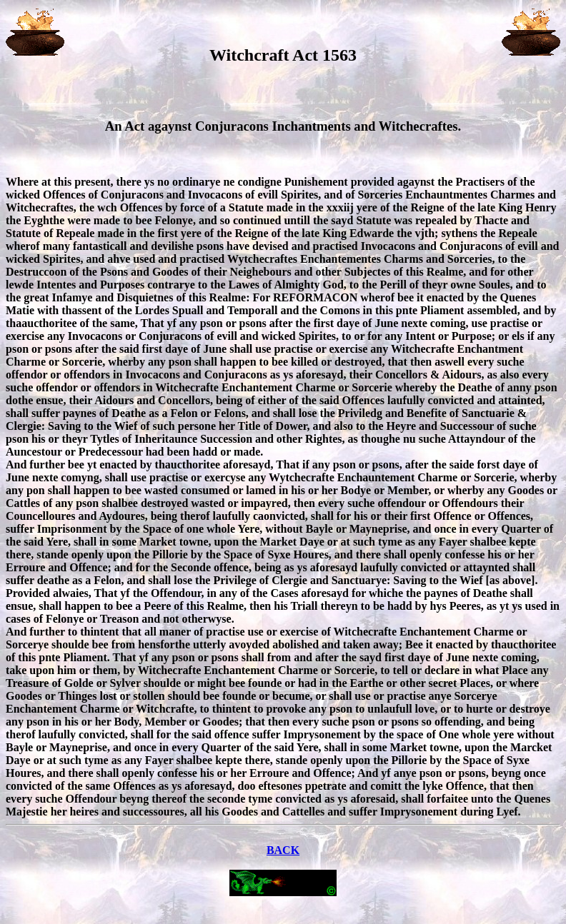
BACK (283, 850)
